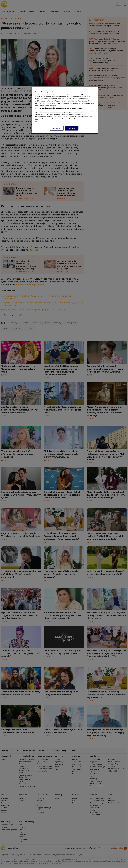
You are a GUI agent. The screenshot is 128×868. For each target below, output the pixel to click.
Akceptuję (72, 128)
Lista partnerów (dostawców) (43, 122)
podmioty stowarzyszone (68, 95)
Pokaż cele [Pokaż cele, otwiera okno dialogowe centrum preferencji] (57, 128)
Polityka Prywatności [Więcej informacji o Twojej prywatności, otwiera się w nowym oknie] (50, 105)
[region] (65, 110)
